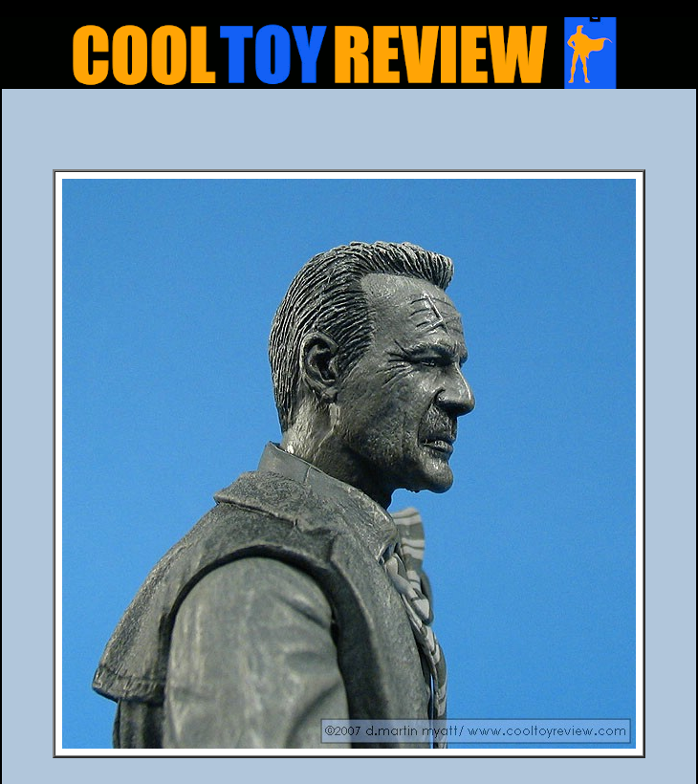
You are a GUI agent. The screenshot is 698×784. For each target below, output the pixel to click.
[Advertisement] (349, 135)
